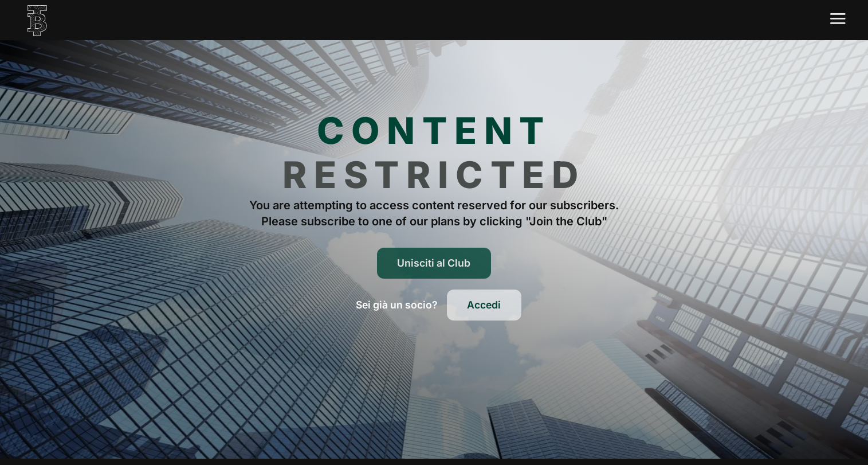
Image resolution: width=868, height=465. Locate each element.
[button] (397, 305)
